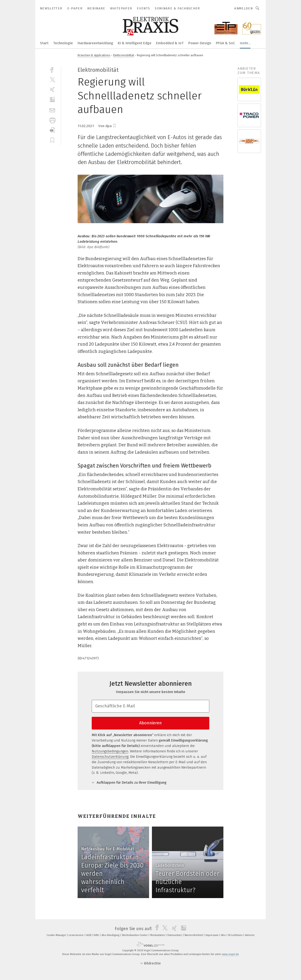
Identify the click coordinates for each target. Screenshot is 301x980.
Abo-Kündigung (111, 935)
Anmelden (244, 8)
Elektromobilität (124, 55)
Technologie (63, 43)
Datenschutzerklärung (110, 757)
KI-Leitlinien (236, 935)
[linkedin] (52, 100)
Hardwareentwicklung (95, 43)
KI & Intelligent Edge (135, 43)
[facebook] (52, 69)
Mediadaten (158, 935)
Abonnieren (150, 723)
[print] (52, 120)
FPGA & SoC (226, 43)
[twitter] (52, 79)
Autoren (250, 935)
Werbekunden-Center (135, 935)
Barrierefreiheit (194, 935)
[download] (52, 130)
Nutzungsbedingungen (110, 751)
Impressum (212, 935)
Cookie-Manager (57, 935)
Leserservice (77, 935)
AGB (89, 935)
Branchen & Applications (94, 55)
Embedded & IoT (170, 43)
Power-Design (200, 43)
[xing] (52, 90)
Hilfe (97, 935)
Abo (224, 935)
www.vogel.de (230, 954)
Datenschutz (175, 935)
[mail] (52, 110)
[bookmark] (115, 126)
